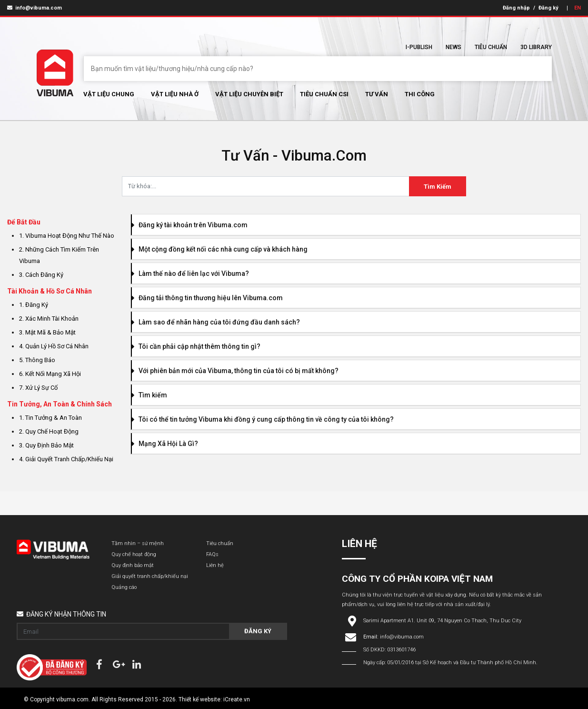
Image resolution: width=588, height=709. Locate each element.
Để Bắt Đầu (24, 222)
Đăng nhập (516, 8)
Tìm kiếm (149, 395)
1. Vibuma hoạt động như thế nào (67, 236)
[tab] (356, 225)
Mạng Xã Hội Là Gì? (165, 444)
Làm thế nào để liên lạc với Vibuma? (190, 273)
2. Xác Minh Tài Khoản (49, 319)
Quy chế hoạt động (134, 554)
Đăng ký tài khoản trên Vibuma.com (190, 225)
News (453, 47)
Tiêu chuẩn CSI (324, 94)
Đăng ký (548, 8)
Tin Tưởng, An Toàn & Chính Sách (60, 404)
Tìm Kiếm (438, 187)
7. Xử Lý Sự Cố (38, 388)
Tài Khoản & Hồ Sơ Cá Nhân (50, 291)
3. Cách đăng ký (41, 275)
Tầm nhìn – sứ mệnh (138, 543)
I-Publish (419, 47)
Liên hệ (215, 565)
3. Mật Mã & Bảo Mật (47, 332)
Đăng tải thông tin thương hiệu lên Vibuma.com (207, 298)
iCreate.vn (237, 699)
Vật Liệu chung (109, 94)
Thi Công (420, 94)
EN (578, 8)
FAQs (212, 554)
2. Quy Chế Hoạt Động (49, 431)
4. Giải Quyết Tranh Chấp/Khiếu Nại (66, 459)
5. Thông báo (37, 360)
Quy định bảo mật (133, 565)
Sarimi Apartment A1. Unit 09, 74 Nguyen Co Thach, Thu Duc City (442, 621)
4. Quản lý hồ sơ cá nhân (54, 346)
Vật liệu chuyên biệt (249, 94)
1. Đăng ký (34, 305)
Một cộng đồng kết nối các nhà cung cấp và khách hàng (220, 249)
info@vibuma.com (35, 8)
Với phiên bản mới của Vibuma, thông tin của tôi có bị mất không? (235, 371)
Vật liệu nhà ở (175, 94)
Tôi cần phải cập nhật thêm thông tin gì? (196, 346)
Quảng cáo (124, 587)
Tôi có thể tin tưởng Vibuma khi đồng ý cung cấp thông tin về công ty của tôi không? (263, 419)
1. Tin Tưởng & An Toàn (50, 418)
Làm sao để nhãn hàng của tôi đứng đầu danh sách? (216, 322)
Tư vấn (377, 94)
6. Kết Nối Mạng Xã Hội (50, 374)
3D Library (536, 47)
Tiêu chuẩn (491, 47)
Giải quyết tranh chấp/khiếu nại (150, 576)
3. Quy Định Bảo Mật (46, 445)
